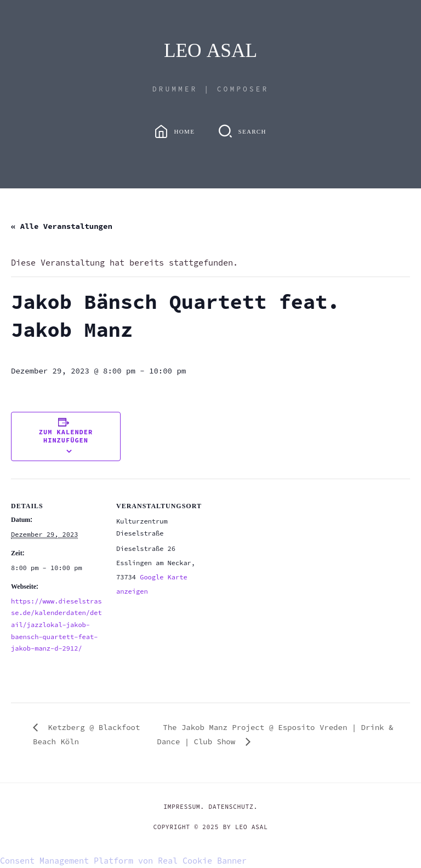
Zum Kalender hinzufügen (66, 436)
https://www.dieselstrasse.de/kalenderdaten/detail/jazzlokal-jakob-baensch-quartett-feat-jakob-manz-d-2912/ (56, 625)
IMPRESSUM (182, 807)
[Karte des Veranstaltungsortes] (279, 554)
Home (185, 131)
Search (252, 131)
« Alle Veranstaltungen (62, 226)
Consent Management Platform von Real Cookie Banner (123, 861)
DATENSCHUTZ (231, 807)
